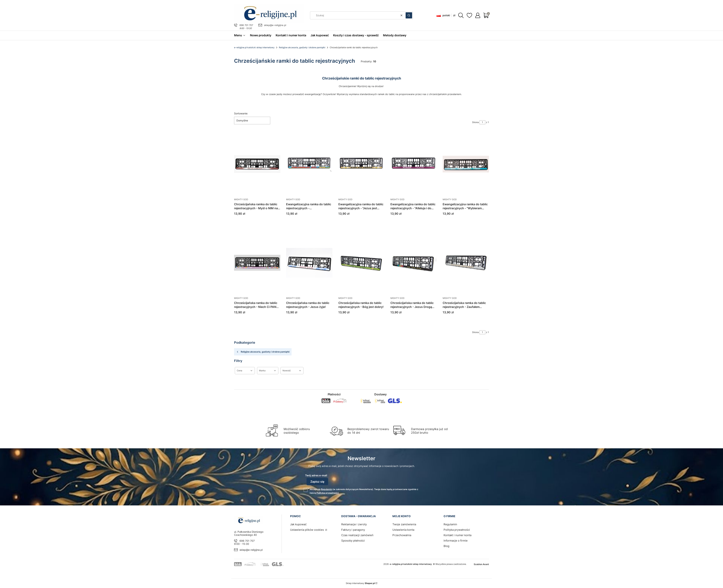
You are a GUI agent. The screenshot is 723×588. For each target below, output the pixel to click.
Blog (446, 546)
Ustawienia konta (403, 530)
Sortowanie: (241, 113)
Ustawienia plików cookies (307, 530)
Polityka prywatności (457, 530)
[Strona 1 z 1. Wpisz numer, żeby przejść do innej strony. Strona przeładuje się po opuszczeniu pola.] (482, 122)
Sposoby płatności (353, 541)
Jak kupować (298, 524)
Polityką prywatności (328, 493)
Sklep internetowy (360, 583)
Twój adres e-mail (316, 475)
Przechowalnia (402, 535)
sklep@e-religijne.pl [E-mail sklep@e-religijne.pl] (275, 25)
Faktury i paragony (353, 530)
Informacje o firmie (456, 541)
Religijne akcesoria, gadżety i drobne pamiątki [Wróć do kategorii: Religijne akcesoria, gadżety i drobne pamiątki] (263, 352)
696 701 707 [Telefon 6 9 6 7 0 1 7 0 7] (246, 25)
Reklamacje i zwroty (354, 524)
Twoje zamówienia (404, 524)
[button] (409, 15)
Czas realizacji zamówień (357, 535)
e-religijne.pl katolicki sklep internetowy (254, 47)
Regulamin (327, 489)
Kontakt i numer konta (457, 535)
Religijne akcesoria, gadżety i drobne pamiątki (302, 47)
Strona (475, 122)
